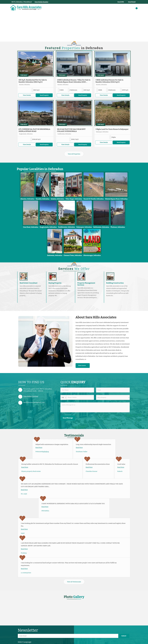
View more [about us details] (82, 365)
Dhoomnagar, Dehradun (92, 255)
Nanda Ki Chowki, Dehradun (94, 199)
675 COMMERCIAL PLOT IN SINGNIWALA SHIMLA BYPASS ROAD (34, 130)
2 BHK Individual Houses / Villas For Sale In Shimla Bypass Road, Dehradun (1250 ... (74, 81)
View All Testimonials (74, 582)
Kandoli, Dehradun (43, 199)
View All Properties (74, 154)
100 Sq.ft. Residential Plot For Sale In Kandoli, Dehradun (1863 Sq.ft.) (33, 81)
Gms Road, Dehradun (31, 227)
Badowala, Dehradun (55, 255)
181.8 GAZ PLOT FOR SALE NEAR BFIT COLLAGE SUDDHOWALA (71, 130)
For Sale (24, 75)
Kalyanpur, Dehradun (84, 227)
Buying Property (55, 283)
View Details (27, 95)
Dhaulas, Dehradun (27, 199)
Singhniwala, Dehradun (48, 227)
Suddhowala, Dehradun (67, 227)
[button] (41, 2)
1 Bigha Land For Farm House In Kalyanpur (112, 129)
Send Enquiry (44, 95)
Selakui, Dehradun (57, 199)
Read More (39, 448)
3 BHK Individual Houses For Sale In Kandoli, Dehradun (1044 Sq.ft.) (109, 81)
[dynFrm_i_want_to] (113, 397)
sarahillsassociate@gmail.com (34, 402)
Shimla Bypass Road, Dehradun (116, 199)
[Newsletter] (68, 636)
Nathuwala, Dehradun (101, 227)
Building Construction (115, 283)
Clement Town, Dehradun (73, 255)
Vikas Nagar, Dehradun (74, 199)
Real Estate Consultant (29, 283)
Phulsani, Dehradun (118, 227)
